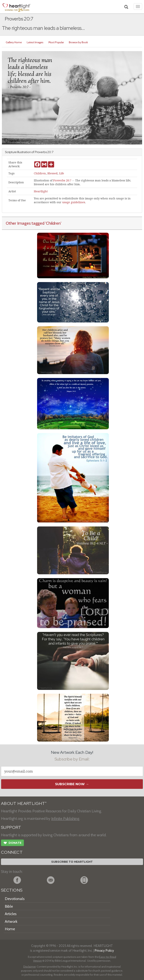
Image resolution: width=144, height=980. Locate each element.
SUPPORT (11, 827)
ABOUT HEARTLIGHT (24, 803)
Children (40, 173)
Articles (11, 914)
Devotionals (15, 899)
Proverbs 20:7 (62, 180)
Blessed (52, 173)
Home (10, 929)
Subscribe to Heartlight (72, 862)
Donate (12, 843)
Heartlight (41, 191)
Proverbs (41, 152)
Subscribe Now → (72, 784)
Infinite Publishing (65, 818)
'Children (53, 223)
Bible (9, 906)
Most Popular (56, 42)
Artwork (11, 921)
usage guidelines (74, 202)
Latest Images (35, 42)
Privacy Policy (104, 950)
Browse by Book (78, 42)
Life (62, 173)
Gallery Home (14, 42)
